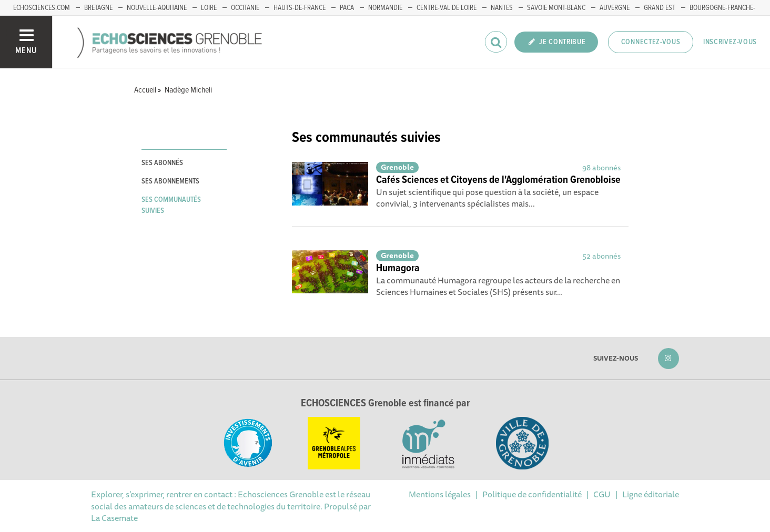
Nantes (502, 8)
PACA (347, 8)
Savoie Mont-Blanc (556, 8)
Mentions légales (440, 494)
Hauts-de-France (300, 8)
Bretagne (98, 8)
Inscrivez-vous (730, 42)
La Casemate (114, 518)
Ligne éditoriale (651, 494)
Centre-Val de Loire (447, 8)
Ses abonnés (162, 163)
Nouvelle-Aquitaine (157, 8)
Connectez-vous (651, 42)
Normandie (385, 8)
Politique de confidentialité (532, 494)
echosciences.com (42, 8)
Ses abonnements (170, 181)
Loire (209, 8)
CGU (602, 494)
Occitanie (245, 8)
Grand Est (660, 8)
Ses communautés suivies (171, 205)
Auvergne (615, 8)
